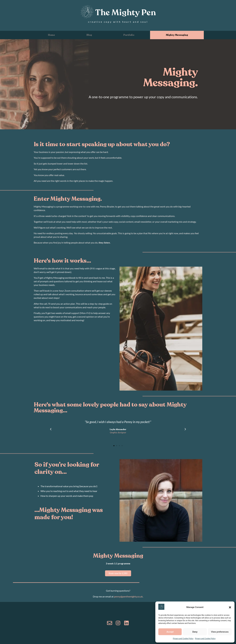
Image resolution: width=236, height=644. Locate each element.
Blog (89, 35)
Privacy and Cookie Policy (183, 639)
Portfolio (129, 35)
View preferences (220, 632)
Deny (195, 632)
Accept (170, 632)
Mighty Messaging (177, 35)
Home (51, 35)
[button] (230, 607)
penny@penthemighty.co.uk (128, 596)
